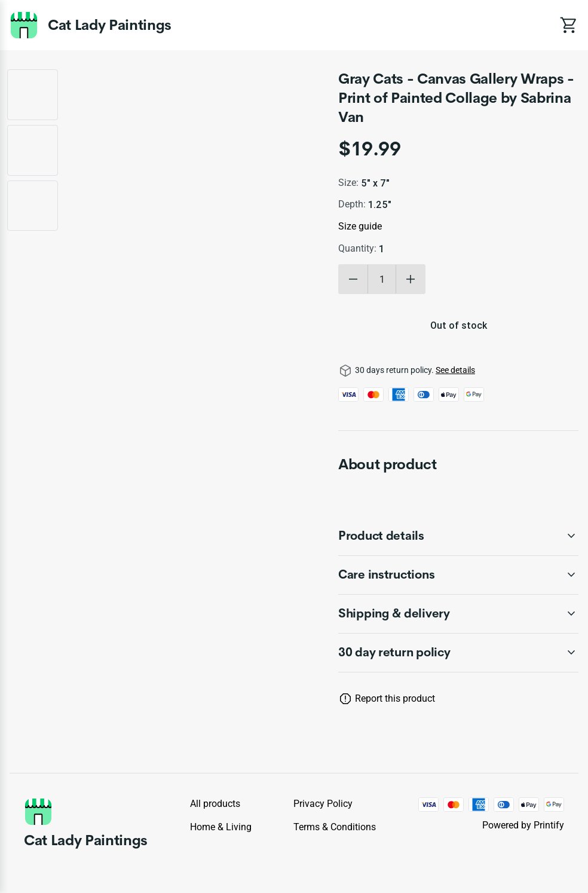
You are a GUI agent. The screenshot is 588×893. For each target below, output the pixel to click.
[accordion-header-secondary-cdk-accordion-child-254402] (458, 614)
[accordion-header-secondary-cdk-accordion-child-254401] (458, 575)
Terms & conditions (335, 827)
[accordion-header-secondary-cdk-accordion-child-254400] (458, 536)
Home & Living (221, 827)
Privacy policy (323, 804)
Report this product (395, 698)
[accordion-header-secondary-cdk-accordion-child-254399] (458, 653)
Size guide (360, 226)
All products (215, 804)
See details (455, 370)
